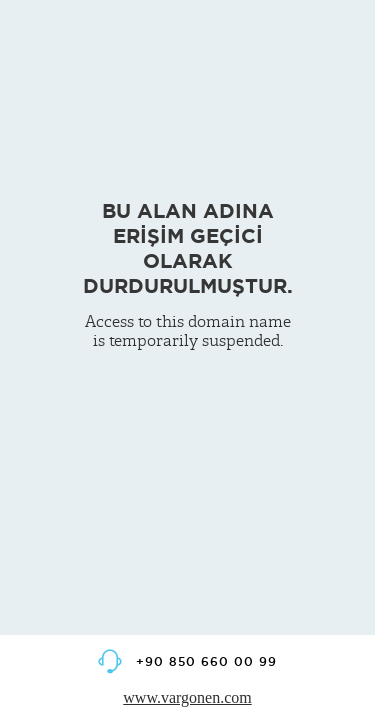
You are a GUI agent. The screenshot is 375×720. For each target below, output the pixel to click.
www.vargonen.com (187, 697)
